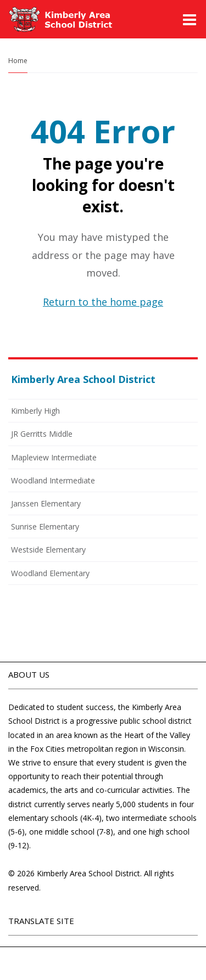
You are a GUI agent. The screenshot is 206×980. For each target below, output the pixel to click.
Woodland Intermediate (53, 480)
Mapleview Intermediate (54, 457)
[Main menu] (190, 19)
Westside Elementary (48, 550)
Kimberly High (35, 411)
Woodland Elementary (50, 573)
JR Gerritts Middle (42, 434)
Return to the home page (103, 302)
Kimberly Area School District (83, 379)
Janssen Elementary (46, 503)
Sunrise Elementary (45, 526)
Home (18, 61)
